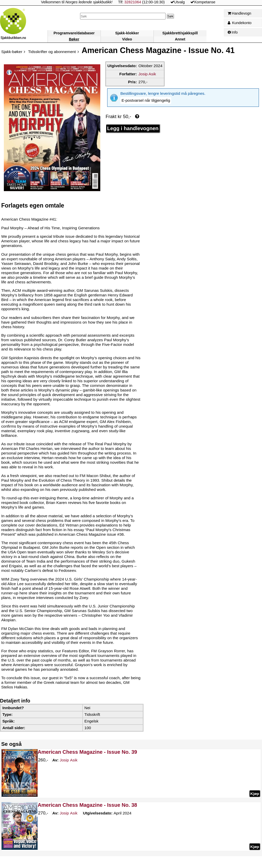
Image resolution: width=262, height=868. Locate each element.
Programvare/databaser (74, 33)
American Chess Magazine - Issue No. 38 (87, 805)
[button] (146, 101)
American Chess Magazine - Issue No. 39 (87, 752)
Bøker (74, 39)
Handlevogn (239, 13)
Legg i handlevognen (133, 128)
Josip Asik (147, 74)
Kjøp (255, 794)
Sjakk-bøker (12, 52)
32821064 (133, 2)
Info (233, 32)
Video (127, 39)
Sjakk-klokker (127, 33)
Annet (180, 39)
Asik (69, 760)
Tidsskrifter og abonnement (52, 52)
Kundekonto (240, 23)
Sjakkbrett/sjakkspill (180, 33)
